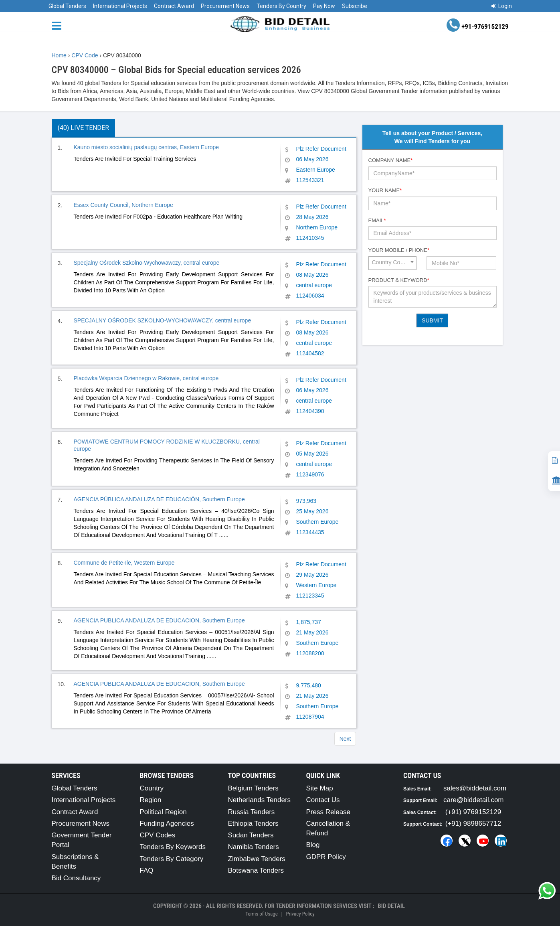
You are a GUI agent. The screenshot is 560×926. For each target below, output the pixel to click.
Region (151, 800)
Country (152, 788)
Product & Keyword (399, 280)
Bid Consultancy (76, 878)
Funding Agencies (167, 824)
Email (377, 220)
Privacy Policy (300, 914)
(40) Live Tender (83, 128)
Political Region (163, 812)
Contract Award (174, 6)
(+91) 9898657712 (473, 824)
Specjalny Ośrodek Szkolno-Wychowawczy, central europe (147, 263)
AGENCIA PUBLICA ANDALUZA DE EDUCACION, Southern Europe (159, 620)
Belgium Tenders (253, 788)
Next (345, 739)
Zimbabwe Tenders (257, 859)
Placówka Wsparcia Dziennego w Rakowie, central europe (146, 378)
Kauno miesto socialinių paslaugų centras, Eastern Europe (147, 147)
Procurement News (225, 6)
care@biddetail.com (474, 800)
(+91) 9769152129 (473, 812)
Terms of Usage (261, 914)
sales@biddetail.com (475, 788)
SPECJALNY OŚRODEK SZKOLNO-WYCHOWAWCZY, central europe (163, 320)
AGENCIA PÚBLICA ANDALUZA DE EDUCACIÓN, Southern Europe (159, 499)
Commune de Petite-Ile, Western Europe (124, 563)
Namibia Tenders (254, 847)
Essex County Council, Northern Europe (123, 205)
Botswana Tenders (256, 870)
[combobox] (392, 263)
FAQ (147, 870)
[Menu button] (59, 25)
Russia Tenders (252, 812)
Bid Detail (391, 906)
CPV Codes (158, 835)
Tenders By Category (172, 859)
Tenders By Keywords (173, 847)
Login (502, 6)
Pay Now (324, 6)
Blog (313, 845)
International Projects (120, 6)
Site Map (320, 788)
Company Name (391, 160)
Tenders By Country (281, 6)
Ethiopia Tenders (253, 824)
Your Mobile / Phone (399, 250)
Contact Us (323, 800)
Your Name (385, 190)
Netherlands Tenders (260, 800)
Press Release (329, 812)
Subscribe (355, 6)
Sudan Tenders (251, 835)
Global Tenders (67, 6)
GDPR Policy (326, 857)
